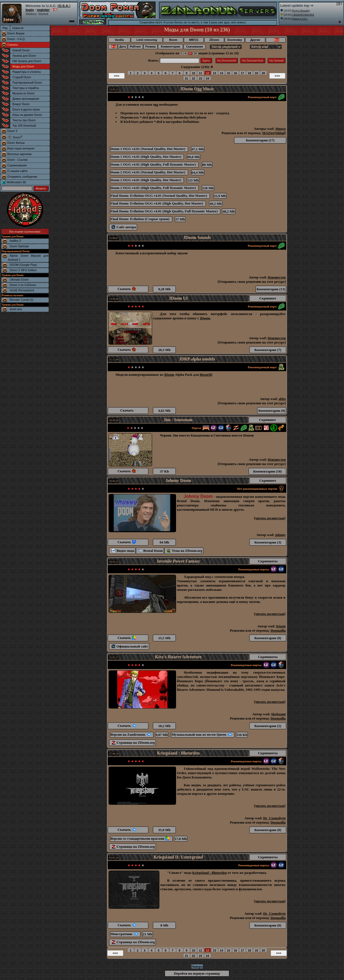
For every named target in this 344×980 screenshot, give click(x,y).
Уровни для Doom (24, 56)
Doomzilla (278, 630)
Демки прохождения (26, 99)
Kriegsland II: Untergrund (178, 857)
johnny (280, 535)
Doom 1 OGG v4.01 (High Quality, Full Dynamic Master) (154, 164)
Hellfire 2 (15, 241)
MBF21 (194, 40)
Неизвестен (277, 277)
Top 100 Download (24, 126)
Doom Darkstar (19, 246)
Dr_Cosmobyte (274, 818)
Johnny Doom (178, 480)
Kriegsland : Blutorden (178, 753)
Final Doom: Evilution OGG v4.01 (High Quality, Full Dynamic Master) (165, 211)
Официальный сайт (130, 646)
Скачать (13, 45)
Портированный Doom (27, 83)
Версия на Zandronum (132, 734)
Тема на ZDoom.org (184, 551)
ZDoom (214, 40)
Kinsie (281, 626)
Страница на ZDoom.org (133, 743)
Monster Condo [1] (21, 300)
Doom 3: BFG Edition (23, 270)
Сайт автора (124, 227)
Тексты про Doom (24, 120)
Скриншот (268, 298)
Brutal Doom (150, 551)
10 (190, 53)
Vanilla (119, 40)
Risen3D (206, 375)
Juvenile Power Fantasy (178, 561)
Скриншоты (268, 561)
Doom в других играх (26, 109)
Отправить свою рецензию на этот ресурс (252, 282)
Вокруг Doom (21, 104)
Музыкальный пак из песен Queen (203, 734)
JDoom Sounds (197, 237)
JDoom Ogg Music (197, 89)
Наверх (197, 966)
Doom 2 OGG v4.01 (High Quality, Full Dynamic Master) (154, 188)
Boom (173, 40)
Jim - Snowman (178, 420)
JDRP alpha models (197, 359)
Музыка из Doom (24, 93)
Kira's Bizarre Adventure (178, 657)
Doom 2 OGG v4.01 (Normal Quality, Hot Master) (149, 172)
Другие (255, 40)
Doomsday (235, 40)
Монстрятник (125, 934)
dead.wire (16, 309)
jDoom (205, 318)
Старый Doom (22, 77)
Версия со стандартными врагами (141, 838)
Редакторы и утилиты (27, 72)
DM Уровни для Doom (27, 61)
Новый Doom (21, 50)
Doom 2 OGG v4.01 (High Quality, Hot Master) (147, 180)
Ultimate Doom (19, 280)
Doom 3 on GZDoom (23, 285)
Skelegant (278, 714)
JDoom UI (178, 298)
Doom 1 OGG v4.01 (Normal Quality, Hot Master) (149, 149)
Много (281, 129)
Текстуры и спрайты (26, 88)
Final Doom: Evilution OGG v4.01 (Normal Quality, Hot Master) (160, 196)
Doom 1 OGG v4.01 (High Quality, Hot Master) (147, 157)
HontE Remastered (22, 290)
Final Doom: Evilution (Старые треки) (141, 219)
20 (195, 53)
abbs (282, 399)
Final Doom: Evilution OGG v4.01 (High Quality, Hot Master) (158, 203)
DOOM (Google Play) (23, 265)
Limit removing (147, 40)
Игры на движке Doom (27, 115)
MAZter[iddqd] (274, 133)
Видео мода (123, 551)
